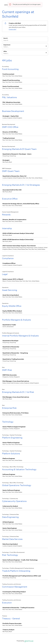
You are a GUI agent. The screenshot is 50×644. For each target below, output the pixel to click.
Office (5, 51)
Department (7, 45)
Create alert (12, 29)
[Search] (25, 41)
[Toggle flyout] (46, 46)
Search (5, 38)
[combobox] (4, 47)
